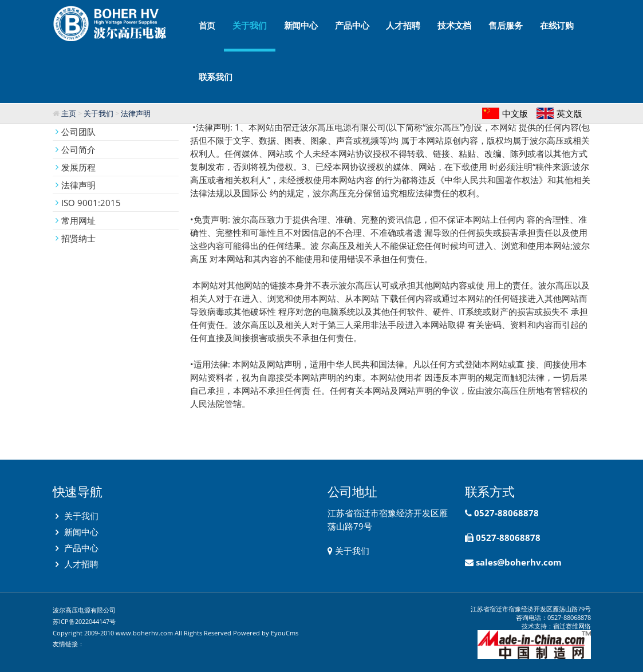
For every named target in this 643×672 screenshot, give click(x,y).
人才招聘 (403, 25)
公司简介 (78, 149)
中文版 (515, 113)
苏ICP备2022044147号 (84, 621)
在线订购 (557, 25)
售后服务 (505, 25)
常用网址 (78, 220)
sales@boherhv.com (519, 562)
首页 (207, 25)
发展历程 (78, 167)
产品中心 (352, 25)
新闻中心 (301, 25)
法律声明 (136, 113)
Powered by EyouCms (265, 633)
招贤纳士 (78, 238)
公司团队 (78, 132)
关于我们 (249, 36)
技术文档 (454, 25)
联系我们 (216, 77)
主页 (69, 113)
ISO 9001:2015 (91, 203)
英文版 (569, 113)
